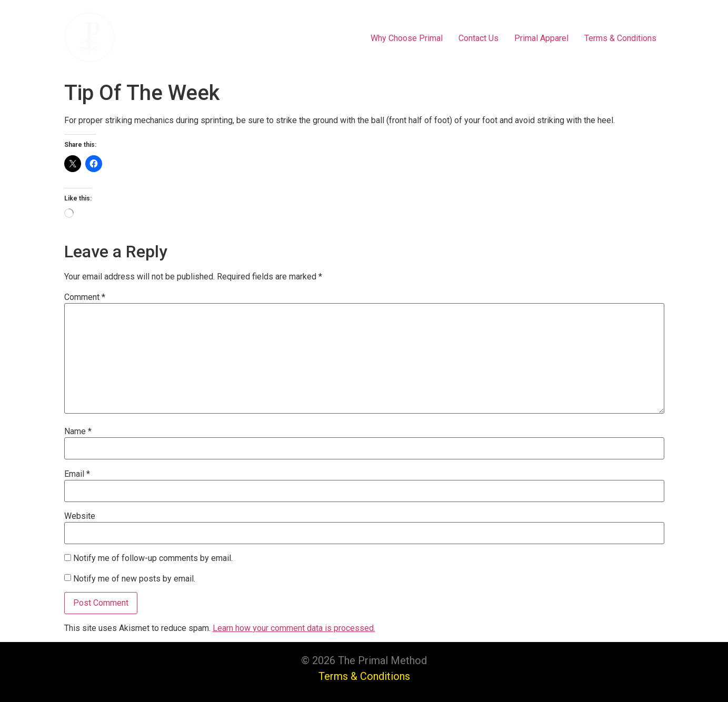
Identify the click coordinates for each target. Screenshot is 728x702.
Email (77, 474)
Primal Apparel (541, 38)
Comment (85, 297)
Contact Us (478, 38)
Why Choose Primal (407, 38)
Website (80, 516)
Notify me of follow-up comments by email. (153, 558)
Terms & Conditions (620, 38)
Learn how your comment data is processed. (294, 628)
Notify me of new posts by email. (134, 579)
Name (78, 432)
